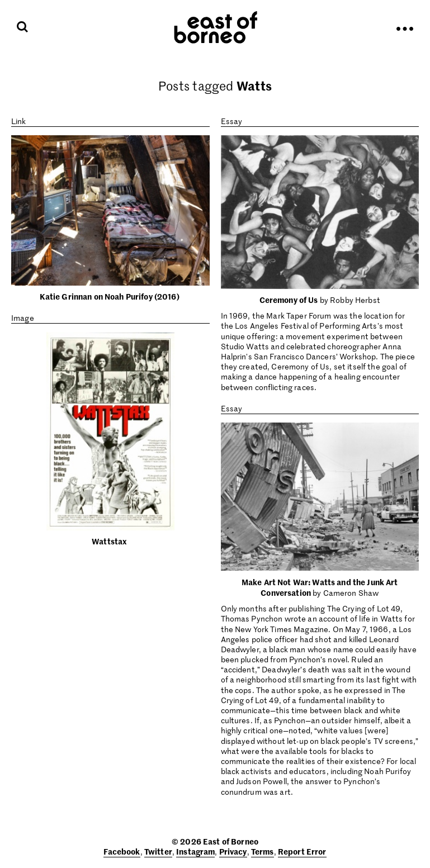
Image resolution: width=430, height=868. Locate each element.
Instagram (195, 851)
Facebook (122, 851)
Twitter (158, 851)
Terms (263, 851)
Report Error (302, 851)
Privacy (233, 851)
